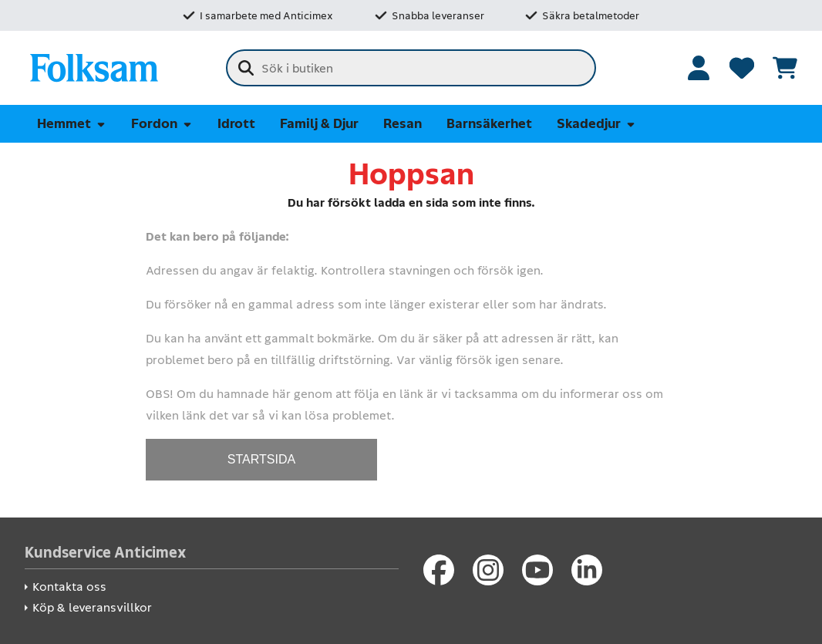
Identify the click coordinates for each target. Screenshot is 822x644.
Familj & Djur (319, 123)
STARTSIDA (261, 459)
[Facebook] (439, 570)
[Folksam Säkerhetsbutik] (94, 68)
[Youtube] (537, 570)
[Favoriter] (742, 68)
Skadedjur (596, 123)
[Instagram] (488, 570)
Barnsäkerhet (489, 123)
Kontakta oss (69, 587)
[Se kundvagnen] (785, 68)
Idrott (236, 123)
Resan (403, 123)
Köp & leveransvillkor (92, 607)
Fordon (162, 123)
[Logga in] (699, 68)
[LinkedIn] (587, 570)
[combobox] (411, 68)
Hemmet (72, 123)
